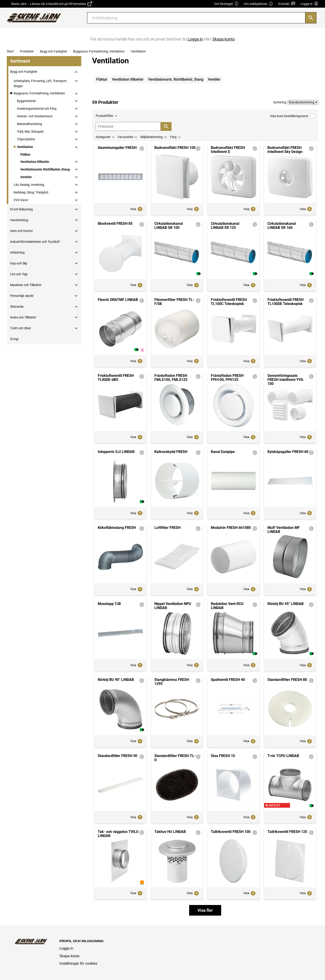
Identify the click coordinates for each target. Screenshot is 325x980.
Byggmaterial (26, 101)
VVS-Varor (21, 200)
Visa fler (205, 910)
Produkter (27, 51)
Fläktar (25, 155)
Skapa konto (69, 956)
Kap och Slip (19, 263)
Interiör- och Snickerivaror (35, 116)
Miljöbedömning (152, 137)
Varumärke (125, 137)
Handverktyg (19, 220)
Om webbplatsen (258, 4)
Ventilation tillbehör (35, 162)
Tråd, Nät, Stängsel (30, 132)
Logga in (66, 948)
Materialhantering (29, 124)
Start (10, 51)
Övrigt (14, 339)
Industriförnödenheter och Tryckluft (35, 242)
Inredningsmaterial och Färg (37, 109)
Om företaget (226, 4)
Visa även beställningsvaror (292, 116)
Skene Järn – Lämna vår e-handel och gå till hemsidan (52, 4)
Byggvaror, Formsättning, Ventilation (99, 51)
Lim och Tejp (19, 274)
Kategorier (103, 137)
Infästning (17, 252)
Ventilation (138, 51)
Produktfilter (104, 116)
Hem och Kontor (22, 231)
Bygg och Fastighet (53, 51)
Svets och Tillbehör (23, 317)
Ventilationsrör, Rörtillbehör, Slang (45, 169)
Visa (137, 209)
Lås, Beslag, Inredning (29, 185)
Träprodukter (26, 139)
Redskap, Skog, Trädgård (31, 192)
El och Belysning (21, 209)
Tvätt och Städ (20, 328)
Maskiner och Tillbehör (26, 285)
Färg (173, 137)
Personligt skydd (22, 296)
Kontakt (287, 4)
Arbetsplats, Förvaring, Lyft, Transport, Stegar (40, 83)
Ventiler (26, 177)
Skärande (17, 307)
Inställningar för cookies (78, 963)
